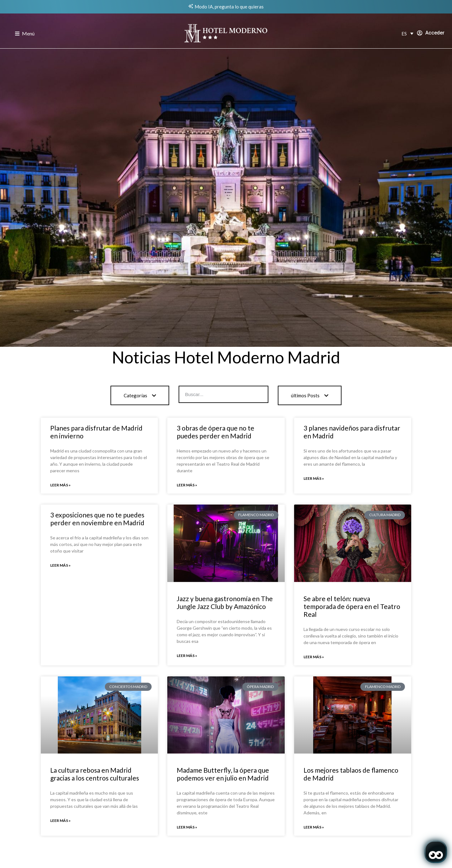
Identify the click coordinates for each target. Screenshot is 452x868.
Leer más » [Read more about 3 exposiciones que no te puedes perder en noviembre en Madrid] (60, 565)
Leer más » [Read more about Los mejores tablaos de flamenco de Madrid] (314, 827)
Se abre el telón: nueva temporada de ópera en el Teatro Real (352, 606)
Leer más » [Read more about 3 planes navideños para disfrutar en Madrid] (314, 478)
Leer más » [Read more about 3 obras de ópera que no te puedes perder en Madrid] (187, 485)
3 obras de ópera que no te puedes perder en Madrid (215, 432)
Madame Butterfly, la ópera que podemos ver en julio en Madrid (223, 774)
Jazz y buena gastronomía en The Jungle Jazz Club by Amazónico (225, 602)
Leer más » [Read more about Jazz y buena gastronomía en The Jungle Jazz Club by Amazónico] (187, 656)
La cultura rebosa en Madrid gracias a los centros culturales (95, 774)
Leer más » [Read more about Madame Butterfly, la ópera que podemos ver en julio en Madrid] (187, 827)
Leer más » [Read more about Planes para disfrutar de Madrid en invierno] (60, 485)
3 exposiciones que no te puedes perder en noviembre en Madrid (97, 519)
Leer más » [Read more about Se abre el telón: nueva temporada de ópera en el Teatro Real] (314, 657)
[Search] (259, 394)
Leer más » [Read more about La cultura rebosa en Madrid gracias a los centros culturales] (60, 820)
